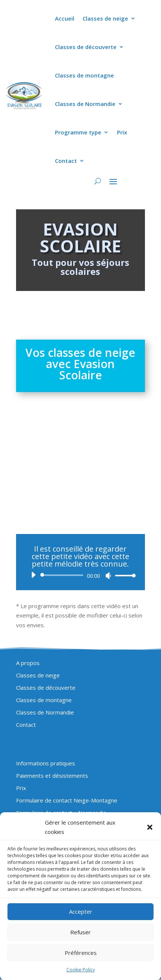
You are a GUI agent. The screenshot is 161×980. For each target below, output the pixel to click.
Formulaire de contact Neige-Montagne (67, 800)
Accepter (81, 911)
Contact (66, 161)
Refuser (80, 932)
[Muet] (108, 576)
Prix (122, 132)
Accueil (65, 18)
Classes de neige (105, 18)
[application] (80, 575)
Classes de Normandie (85, 104)
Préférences (81, 953)
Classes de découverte (86, 47)
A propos (28, 663)
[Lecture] (33, 575)
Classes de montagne (84, 75)
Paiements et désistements (52, 776)
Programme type (78, 132)
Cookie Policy (81, 970)
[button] (150, 827)
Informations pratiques (46, 763)
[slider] (63, 575)
